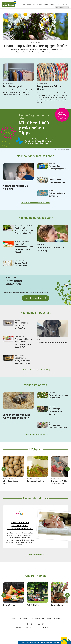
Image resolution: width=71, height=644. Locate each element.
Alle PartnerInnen (36, 555)
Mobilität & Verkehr (44, 10)
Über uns (29, 4)
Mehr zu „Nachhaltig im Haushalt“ (35, 370)
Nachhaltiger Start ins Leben (36, 156)
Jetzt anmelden (34, 298)
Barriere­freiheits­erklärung (37, 618)
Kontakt (52, 4)
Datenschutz (23, 618)
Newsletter (57, 618)
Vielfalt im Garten (36, 385)
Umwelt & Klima (65, 10)
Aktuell (24, 4)
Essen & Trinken (6, 10)
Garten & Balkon (24, 10)
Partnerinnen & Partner (37, 4)
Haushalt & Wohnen (34, 10)
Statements (46, 4)
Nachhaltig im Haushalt (35, 313)
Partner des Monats (35, 499)
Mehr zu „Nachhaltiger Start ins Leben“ (36, 203)
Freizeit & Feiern (15, 10)
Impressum (14, 618)
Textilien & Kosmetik (55, 10)
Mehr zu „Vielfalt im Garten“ (35, 434)
